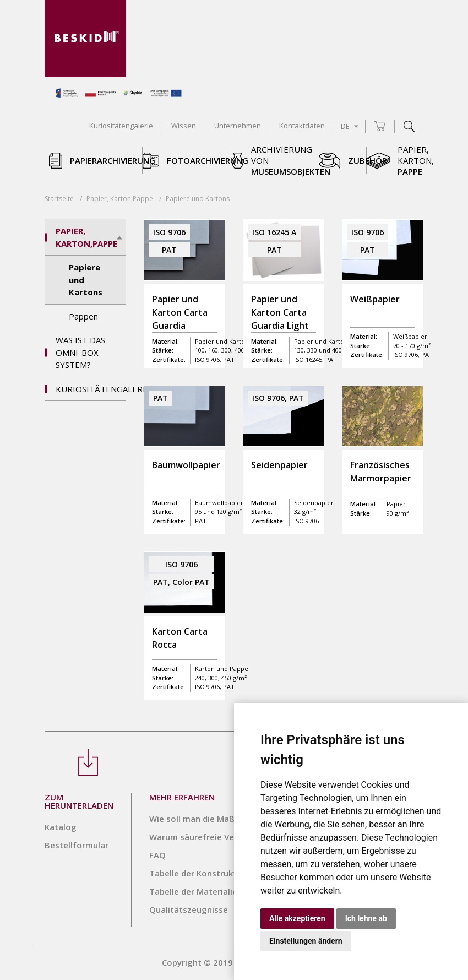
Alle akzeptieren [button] (297, 918)
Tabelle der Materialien (196, 891)
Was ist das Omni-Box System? (80, 352)
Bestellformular (77, 845)
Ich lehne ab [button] (366, 918)
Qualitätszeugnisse (189, 909)
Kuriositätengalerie (91, 389)
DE (350, 126)
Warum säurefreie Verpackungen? (217, 837)
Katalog (61, 827)
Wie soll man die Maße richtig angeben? (229, 819)
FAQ (157, 855)
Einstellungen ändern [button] (306, 941)
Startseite (59, 199)
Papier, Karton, (120, 199)
